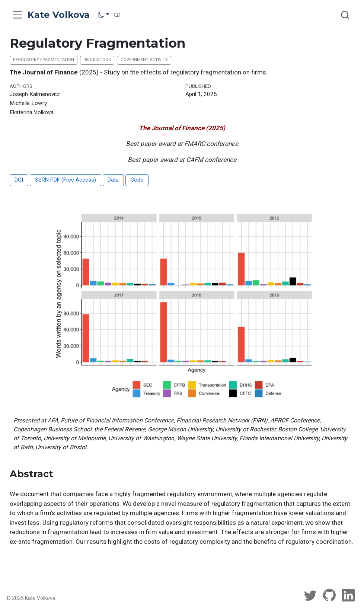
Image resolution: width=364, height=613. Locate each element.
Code (137, 180)
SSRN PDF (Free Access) (66, 180)
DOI (19, 180)
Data (113, 180)
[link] (103, 15)
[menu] (17, 15)
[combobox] (345, 15)
